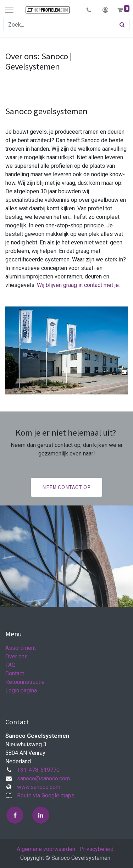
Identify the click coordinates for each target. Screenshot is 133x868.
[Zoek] (122, 24)
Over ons (16, 656)
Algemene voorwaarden (46, 849)
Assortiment (21, 648)
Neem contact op (66, 487)
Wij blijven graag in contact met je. (78, 285)
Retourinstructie (25, 682)
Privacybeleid (96, 849)
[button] (89, 10)
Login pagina (21, 690)
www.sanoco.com (39, 787)
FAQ (10, 665)
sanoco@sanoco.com (43, 778)
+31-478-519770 (38, 770)
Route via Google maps (46, 795)
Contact (15, 673)
